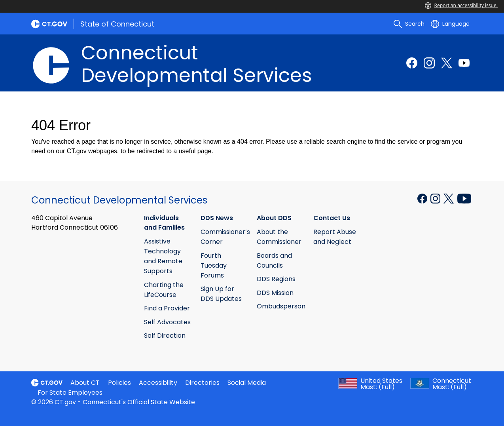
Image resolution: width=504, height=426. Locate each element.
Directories (202, 383)
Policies (119, 383)
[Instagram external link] (429, 63)
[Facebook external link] (412, 63)
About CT (85, 383)
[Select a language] (450, 24)
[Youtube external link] (464, 63)
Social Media (247, 383)
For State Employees (70, 393)
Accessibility (158, 383)
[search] (409, 24)
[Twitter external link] (447, 63)
